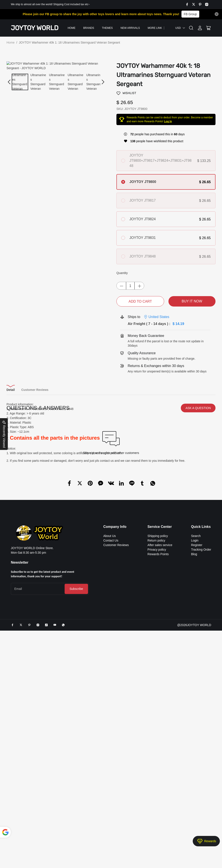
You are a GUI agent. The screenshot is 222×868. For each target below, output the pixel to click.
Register (197, 728)
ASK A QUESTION (198, 591)
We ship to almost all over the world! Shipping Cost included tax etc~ (50, 4)
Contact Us (111, 723)
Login (195, 723)
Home (72, 28)
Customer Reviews (116, 728)
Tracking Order (201, 732)
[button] (9, 77)
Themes (107, 28)
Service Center (160, 709)
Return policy (156, 723)
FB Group (190, 14)
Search (196, 718)
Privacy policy (157, 732)
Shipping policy (158, 718)
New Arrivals (130, 28)
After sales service (160, 728)
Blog (194, 737)
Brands (89, 28)
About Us (109, 718)
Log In (168, 121)
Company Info (115, 709)
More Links (156, 28)
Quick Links (201, 709)
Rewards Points (158, 737)
